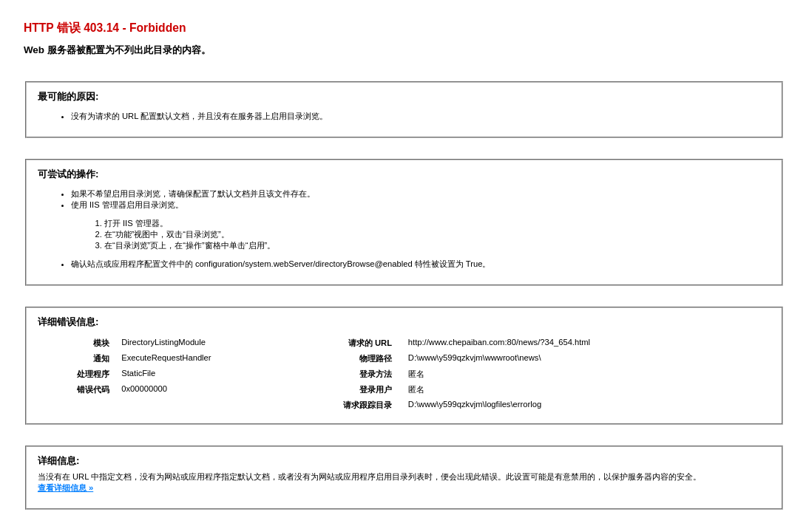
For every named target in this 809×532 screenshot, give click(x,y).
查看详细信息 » (65, 488)
